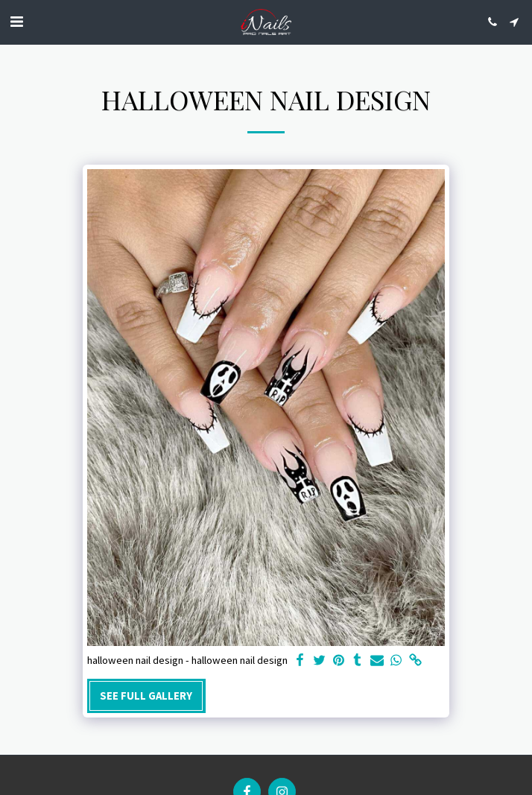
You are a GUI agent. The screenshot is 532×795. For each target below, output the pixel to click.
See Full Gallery (146, 696)
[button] (16, 21)
